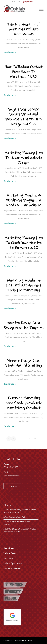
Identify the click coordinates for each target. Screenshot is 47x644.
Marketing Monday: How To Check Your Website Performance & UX (24, 243)
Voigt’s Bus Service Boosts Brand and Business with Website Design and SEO (23, 117)
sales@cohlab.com (11, 476)
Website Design (10, 553)
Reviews (24, 371)
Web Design (31, 40)
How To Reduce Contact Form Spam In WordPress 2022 (23, 72)
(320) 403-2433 (28, 2)
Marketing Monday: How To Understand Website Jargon (24, 158)
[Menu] (40, 9)
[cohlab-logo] (19, 9)
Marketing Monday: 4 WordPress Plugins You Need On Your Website (23, 200)
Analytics (28, 168)
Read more (10, 53)
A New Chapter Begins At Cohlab (15, 517)
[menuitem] (40, 9)
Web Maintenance (21, 86)
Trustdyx (33, 82)
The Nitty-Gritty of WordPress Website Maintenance (23, 29)
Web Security (23, 44)
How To (26, 82)
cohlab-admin (23, 48)
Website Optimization (13, 563)
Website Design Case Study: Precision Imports (23, 325)
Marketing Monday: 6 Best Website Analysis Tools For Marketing (23, 285)
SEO (23, 40)
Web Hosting (21, 172)
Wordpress (33, 44)
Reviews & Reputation (12, 568)
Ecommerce (8, 558)
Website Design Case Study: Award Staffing (23, 363)
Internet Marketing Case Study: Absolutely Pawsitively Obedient (24, 403)
